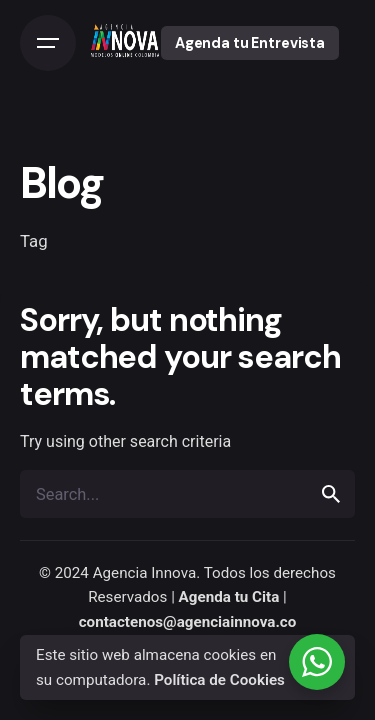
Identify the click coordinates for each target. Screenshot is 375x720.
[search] (331, 494)
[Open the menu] (48, 43)
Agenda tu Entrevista (250, 43)
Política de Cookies (219, 680)
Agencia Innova (145, 573)
